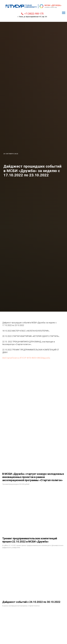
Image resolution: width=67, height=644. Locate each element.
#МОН (34, 358)
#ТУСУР (23, 358)
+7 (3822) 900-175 (34, 14)
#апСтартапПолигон (11, 358)
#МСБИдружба (44, 358)
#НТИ (29, 358)
